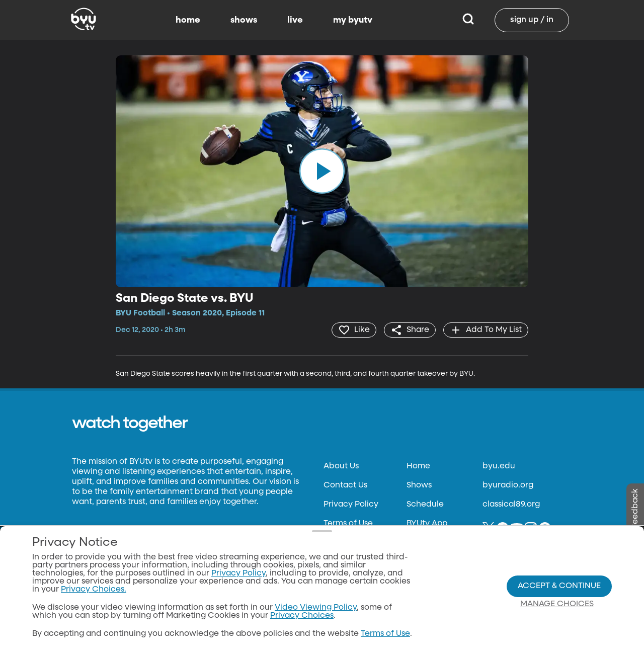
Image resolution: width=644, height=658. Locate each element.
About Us (341, 466)
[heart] (354, 330)
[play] (322, 171)
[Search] (468, 20)
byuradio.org (508, 485)
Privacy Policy (351, 505)
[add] (486, 330)
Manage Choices (557, 604)
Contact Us (345, 485)
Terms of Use (348, 524)
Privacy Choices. (94, 590)
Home (418, 466)
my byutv (353, 20)
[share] (410, 330)
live (295, 20)
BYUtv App (427, 524)
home (188, 20)
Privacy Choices (302, 616)
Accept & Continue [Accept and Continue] (559, 586)
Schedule (425, 505)
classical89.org (511, 505)
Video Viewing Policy (316, 608)
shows (244, 20)
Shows (419, 485)
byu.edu (499, 466)
